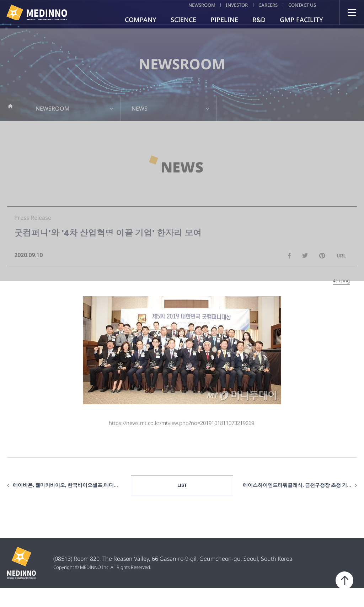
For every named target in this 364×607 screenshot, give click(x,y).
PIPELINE (224, 20)
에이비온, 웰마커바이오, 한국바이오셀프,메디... (65, 504)
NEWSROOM (178, 5)
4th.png (341, 298)
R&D (259, 20)
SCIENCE (183, 20)
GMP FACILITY (301, 20)
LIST (182, 504)
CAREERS (259, 5)
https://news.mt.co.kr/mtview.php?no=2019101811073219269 (181, 441)
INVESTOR (221, 5)
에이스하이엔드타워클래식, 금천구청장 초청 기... (297, 504)
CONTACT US (301, 5)
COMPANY (141, 20)
